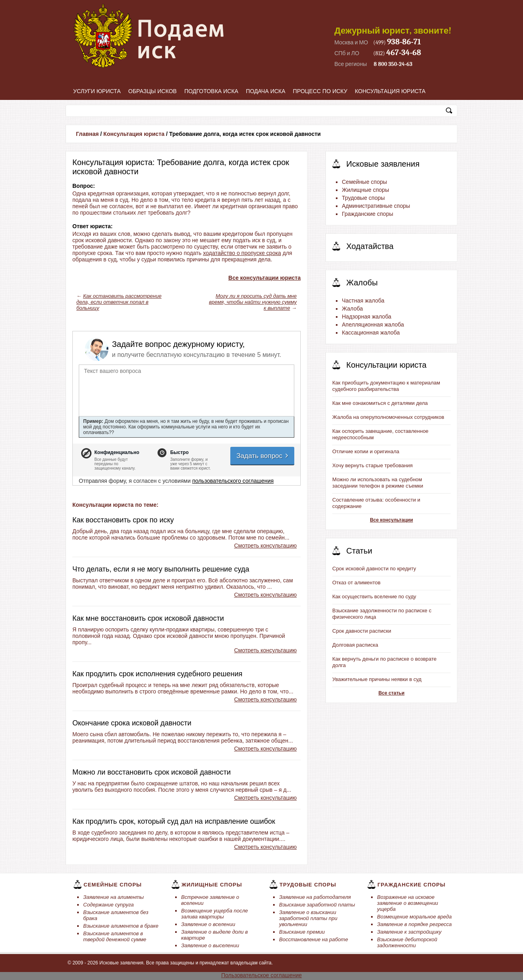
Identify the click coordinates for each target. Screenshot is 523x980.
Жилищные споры (365, 190)
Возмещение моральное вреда (414, 917)
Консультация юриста (390, 91)
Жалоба (352, 309)
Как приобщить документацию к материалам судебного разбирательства (386, 386)
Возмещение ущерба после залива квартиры (215, 914)
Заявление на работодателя (315, 897)
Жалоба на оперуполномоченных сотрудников (388, 417)
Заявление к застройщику (409, 932)
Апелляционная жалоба (373, 325)
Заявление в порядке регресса (414, 924)
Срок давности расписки (362, 631)
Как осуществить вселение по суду (374, 597)
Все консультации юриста (264, 278)
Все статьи (391, 693)
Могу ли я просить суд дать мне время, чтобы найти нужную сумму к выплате (253, 302)
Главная (87, 134)
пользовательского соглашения (233, 481)
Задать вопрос (263, 456)
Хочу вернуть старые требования (372, 465)
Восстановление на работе (313, 939)
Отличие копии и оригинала (366, 451)
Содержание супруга (108, 905)
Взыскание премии (302, 932)
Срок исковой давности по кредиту (374, 569)
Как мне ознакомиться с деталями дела (380, 403)
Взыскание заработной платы (317, 905)
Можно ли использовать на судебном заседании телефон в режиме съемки (378, 483)
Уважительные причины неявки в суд (377, 679)
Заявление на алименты (114, 897)
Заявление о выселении (210, 945)
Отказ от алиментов (356, 583)
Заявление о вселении (208, 924)
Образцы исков (153, 91)
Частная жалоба (363, 301)
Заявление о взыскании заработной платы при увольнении (308, 918)
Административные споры (376, 206)
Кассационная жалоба (371, 333)
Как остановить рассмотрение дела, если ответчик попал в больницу (119, 302)
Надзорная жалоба (367, 317)
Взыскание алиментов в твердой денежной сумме (115, 936)
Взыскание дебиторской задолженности (407, 942)
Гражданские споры (367, 214)
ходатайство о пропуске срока (242, 253)
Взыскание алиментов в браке (121, 926)
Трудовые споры (363, 198)
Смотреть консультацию (265, 546)
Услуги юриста (97, 91)
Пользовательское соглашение (261, 975)
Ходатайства (370, 246)
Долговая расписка (355, 645)
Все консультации (391, 520)
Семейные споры (364, 182)
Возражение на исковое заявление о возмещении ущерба (408, 903)
